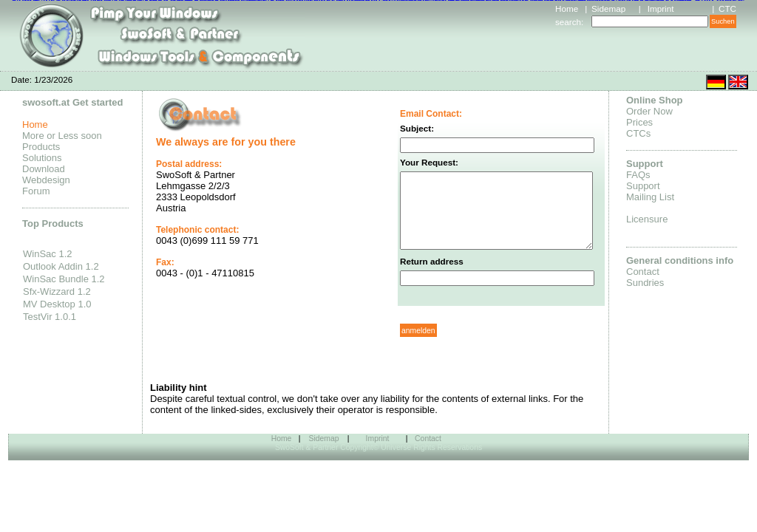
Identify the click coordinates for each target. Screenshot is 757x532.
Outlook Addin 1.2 (61, 266)
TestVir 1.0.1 (50, 317)
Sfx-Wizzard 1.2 (57, 291)
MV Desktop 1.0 (57, 304)
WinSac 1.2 (47, 254)
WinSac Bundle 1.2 (64, 279)
